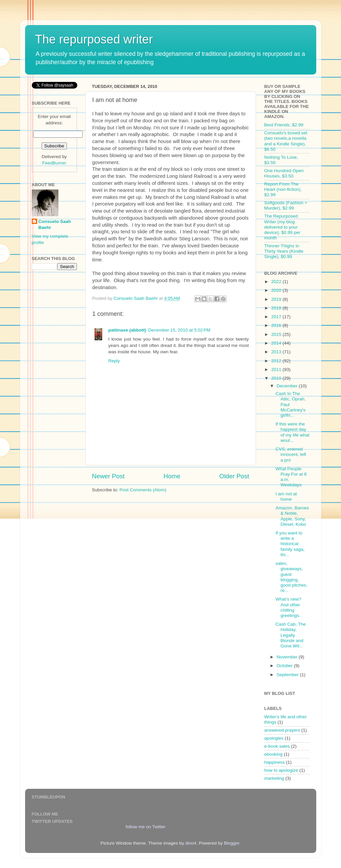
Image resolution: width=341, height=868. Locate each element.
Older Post (234, 476)
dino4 (191, 843)
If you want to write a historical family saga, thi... (290, 544)
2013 (277, 352)
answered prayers (282, 730)
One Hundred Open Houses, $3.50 (284, 173)
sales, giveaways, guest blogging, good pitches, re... (291, 577)
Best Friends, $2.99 (284, 125)
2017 (277, 317)
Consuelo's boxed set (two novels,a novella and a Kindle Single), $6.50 (286, 141)
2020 (277, 290)
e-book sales (277, 746)
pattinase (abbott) (127, 330)
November (288, 657)
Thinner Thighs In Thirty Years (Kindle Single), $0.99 (284, 251)
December (288, 386)
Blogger (232, 843)
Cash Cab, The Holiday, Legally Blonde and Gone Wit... (291, 635)
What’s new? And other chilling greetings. (288, 607)
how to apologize (281, 770)
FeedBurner (54, 163)
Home (172, 476)
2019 (277, 299)
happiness (275, 762)
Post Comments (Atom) (143, 490)
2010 (277, 378)
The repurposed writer (94, 39)
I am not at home (286, 497)
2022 (277, 282)
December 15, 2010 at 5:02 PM (179, 330)
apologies (274, 738)
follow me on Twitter (145, 827)
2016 (277, 325)
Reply (114, 361)
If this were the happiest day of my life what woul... (292, 432)
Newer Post (108, 476)
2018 (277, 308)
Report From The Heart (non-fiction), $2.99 (283, 189)
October (285, 666)
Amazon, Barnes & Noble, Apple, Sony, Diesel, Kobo (292, 516)
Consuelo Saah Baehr (55, 225)
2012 (277, 361)
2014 (277, 343)
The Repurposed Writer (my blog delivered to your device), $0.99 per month (282, 227)
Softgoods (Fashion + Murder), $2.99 (286, 205)
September (288, 675)
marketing (274, 778)
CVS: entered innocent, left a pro (291, 454)
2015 (277, 334)
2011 (277, 369)
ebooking (274, 754)
